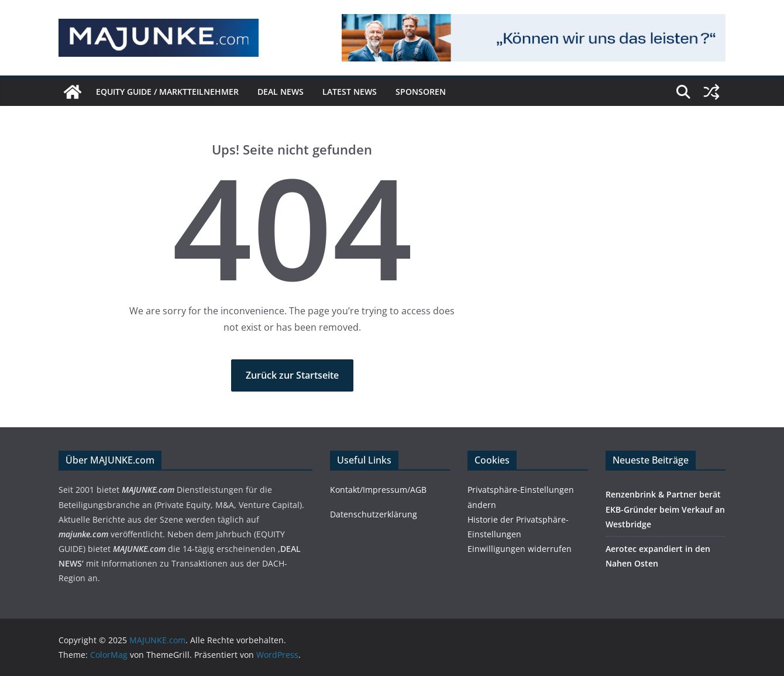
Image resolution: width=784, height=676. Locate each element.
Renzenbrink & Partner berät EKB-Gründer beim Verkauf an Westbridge (665, 509)
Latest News (350, 92)
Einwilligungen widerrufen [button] (520, 549)
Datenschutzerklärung (374, 514)
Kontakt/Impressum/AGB (378, 490)
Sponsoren (421, 92)
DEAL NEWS (281, 92)
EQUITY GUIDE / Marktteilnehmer (167, 92)
